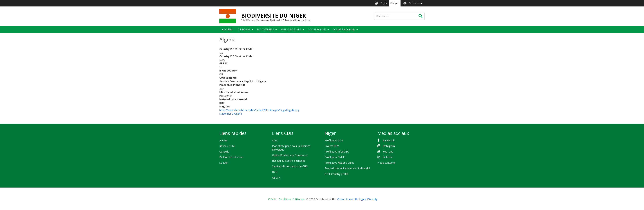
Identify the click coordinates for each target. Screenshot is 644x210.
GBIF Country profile (337, 174)
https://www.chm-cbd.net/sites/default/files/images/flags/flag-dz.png (259, 110)
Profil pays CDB (334, 140)
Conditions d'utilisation (292, 199)
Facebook (389, 140)
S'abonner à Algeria (231, 114)
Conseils (224, 152)
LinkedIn (388, 157)
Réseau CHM (227, 146)
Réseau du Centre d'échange (289, 161)
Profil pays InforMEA (337, 152)
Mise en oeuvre (291, 29)
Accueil (227, 29)
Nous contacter (387, 163)
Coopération (317, 29)
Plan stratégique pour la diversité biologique (291, 148)
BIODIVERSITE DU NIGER (274, 16)
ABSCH (276, 178)
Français (395, 3)
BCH (275, 172)
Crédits (272, 199)
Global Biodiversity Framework (290, 155)
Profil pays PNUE (335, 157)
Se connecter (416, 3)
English (384, 3)
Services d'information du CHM (290, 166)
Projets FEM (332, 146)
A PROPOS (244, 29)
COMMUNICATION (344, 29)
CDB (275, 140)
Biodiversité (265, 29)
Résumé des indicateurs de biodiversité (347, 168)
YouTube (388, 152)
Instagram (389, 146)
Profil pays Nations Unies (339, 163)
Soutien (224, 163)
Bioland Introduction (231, 157)
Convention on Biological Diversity (357, 199)
